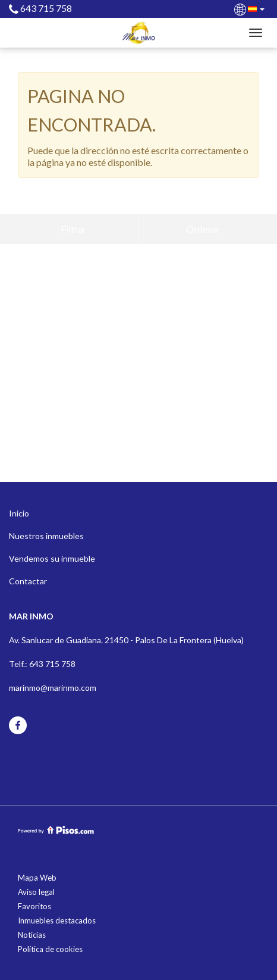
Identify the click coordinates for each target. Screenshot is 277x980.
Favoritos (34, 906)
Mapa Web (37, 878)
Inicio (19, 513)
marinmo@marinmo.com (53, 688)
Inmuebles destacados (57, 920)
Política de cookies (50, 949)
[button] (250, 8)
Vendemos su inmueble (52, 558)
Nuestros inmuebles (46, 536)
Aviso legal (36, 892)
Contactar (28, 581)
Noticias (32, 935)
